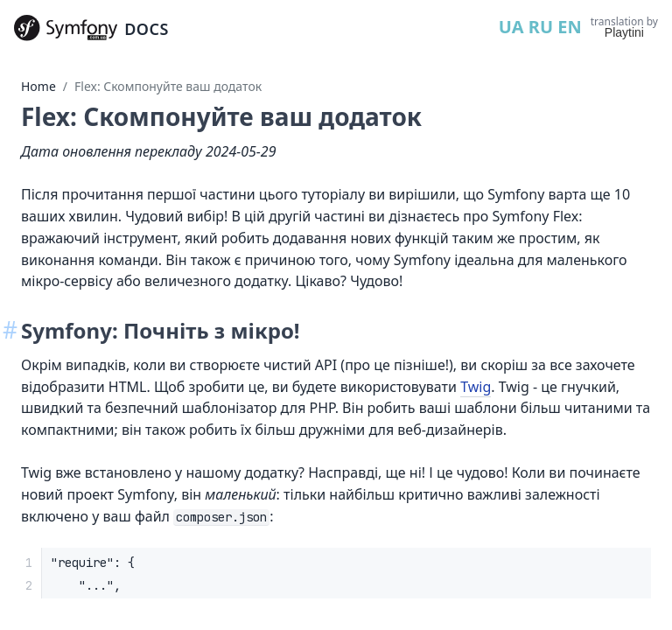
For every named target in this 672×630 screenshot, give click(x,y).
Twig (476, 387)
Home (38, 86)
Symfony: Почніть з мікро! (161, 330)
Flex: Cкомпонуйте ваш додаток (168, 86)
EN (569, 27)
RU (541, 27)
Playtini (624, 32)
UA (511, 27)
